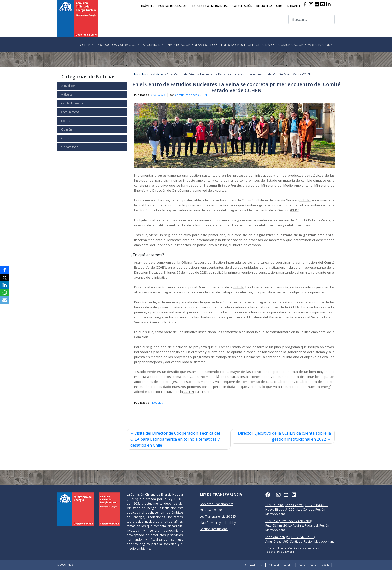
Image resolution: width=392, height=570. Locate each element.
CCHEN (85, 45)
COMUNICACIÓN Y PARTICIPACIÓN (304, 45)
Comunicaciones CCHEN (191, 95)
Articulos (67, 95)
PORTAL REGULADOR (173, 6)
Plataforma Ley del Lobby (218, 523)
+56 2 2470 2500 (303, 537)
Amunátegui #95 (277, 541)
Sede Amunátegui (278, 537)
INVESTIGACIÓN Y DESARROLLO (191, 45)
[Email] (5, 300)
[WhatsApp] (5, 293)
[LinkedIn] (5, 285)
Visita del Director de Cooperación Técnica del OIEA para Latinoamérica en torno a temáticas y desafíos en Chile (175, 439)
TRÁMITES (147, 6)
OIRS (279, 6)
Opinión (67, 130)
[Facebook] (5, 270)
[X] (5, 278)
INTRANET (294, 6)
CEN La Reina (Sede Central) (285, 505)
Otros (65, 138)
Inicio (138, 74)
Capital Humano (72, 103)
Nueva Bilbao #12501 (281, 509)
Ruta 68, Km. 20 (276, 525)
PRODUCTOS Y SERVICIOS (117, 45)
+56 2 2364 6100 (317, 505)
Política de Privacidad (281, 565)
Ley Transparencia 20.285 (218, 516)
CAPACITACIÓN (242, 6)
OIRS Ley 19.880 (211, 510)
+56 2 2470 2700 (299, 521)
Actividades (69, 86)
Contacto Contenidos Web (314, 565)
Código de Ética (254, 565)
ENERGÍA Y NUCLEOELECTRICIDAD (247, 45)
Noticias (66, 121)
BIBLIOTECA (264, 6)
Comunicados (70, 112)
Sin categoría (70, 147)
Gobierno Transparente (217, 504)
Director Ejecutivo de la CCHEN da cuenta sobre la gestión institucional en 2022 (284, 436)
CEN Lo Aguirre (276, 521)
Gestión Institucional (214, 529)
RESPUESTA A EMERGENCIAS (210, 6)
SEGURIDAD (152, 45)
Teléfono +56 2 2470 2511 (281, 552)
